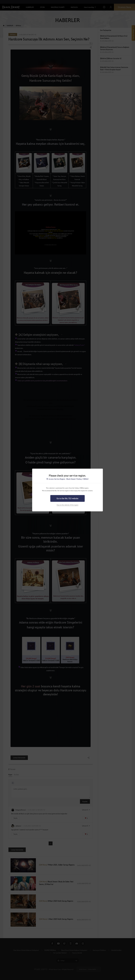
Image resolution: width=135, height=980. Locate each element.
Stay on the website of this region (67, 505)
